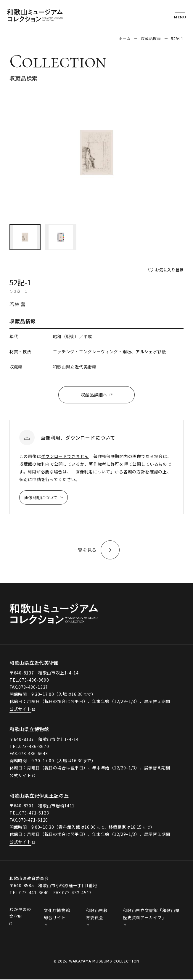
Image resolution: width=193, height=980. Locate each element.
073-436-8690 (34, 680)
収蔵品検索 (151, 38)
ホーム (125, 38)
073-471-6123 (34, 813)
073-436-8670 (34, 747)
